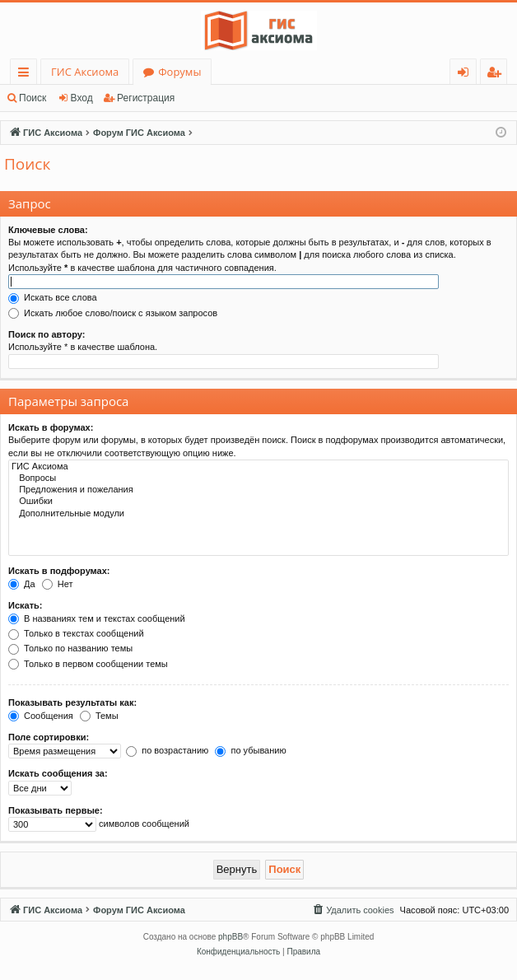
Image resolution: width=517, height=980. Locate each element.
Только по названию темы (70, 648)
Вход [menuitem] (466, 75)
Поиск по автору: (47, 334)
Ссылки (27, 75)
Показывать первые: (56, 810)
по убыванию (250, 750)
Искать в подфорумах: (59, 571)
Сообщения (41, 716)
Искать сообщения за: (58, 773)
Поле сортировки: (49, 737)
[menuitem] (352, 910)
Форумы (179, 72)
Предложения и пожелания (258, 490)
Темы (99, 716)
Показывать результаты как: (72, 702)
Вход (82, 98)
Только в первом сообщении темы (88, 664)
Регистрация (146, 98)
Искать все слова (53, 297)
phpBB (231, 937)
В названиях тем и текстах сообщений (97, 618)
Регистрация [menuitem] (498, 75)
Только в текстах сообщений (76, 633)
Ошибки (258, 502)
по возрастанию (167, 750)
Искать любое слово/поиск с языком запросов (113, 313)
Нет (58, 584)
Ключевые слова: (48, 230)
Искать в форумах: (51, 427)
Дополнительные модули (258, 514)
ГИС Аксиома (85, 72)
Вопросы (258, 478)
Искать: (25, 605)
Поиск (33, 98)
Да (22, 584)
